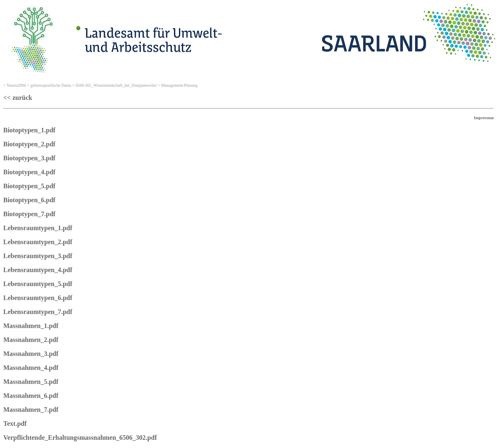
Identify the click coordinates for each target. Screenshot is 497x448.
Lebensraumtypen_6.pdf (38, 298)
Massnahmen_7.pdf (31, 410)
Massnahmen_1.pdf (31, 326)
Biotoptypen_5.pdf (29, 186)
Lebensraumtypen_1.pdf (38, 228)
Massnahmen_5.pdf (31, 382)
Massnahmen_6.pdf (31, 396)
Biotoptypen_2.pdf (29, 144)
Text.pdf (15, 424)
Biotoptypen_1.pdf (29, 130)
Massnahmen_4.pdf (31, 368)
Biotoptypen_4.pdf (29, 172)
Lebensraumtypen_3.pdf (38, 256)
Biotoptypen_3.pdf (29, 158)
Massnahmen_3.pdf (31, 354)
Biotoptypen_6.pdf (29, 200)
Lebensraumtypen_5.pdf (38, 284)
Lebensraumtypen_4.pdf (38, 270)
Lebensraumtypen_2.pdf (38, 242)
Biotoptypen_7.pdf (29, 214)
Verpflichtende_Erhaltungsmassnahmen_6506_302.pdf (80, 438)
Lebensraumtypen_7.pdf (38, 312)
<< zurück (18, 98)
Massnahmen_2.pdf (31, 340)
